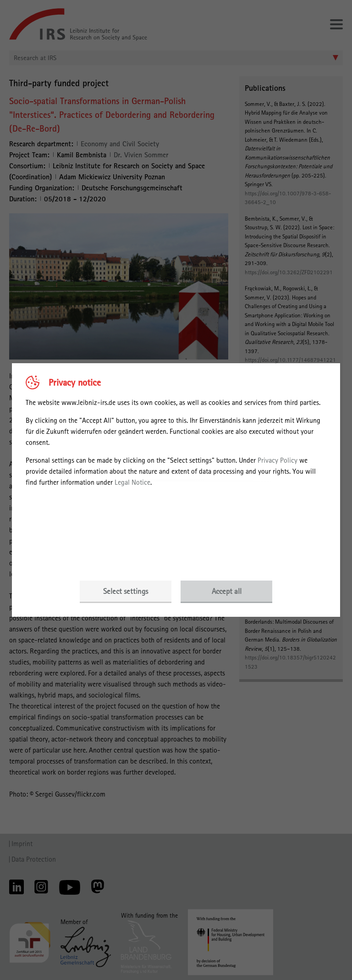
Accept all (227, 591)
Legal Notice (132, 482)
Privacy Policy (278, 460)
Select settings (126, 591)
